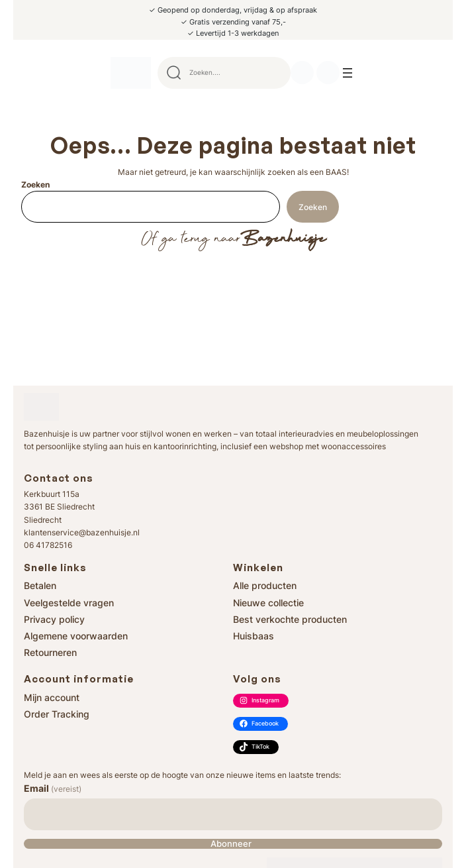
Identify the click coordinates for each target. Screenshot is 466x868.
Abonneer (231, 844)
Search (275, 73)
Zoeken (35, 185)
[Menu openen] (348, 73)
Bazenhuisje (283, 239)
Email (53, 788)
